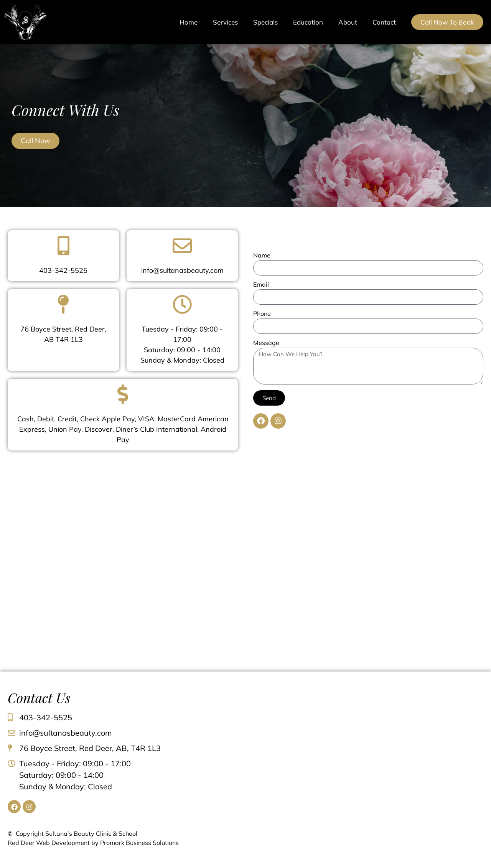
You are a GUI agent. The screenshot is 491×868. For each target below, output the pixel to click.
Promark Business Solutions (139, 843)
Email (261, 285)
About (348, 22)
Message (266, 343)
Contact (384, 22)
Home (189, 22)
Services (225, 22)
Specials (265, 22)
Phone (262, 314)
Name (262, 256)
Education (308, 22)
